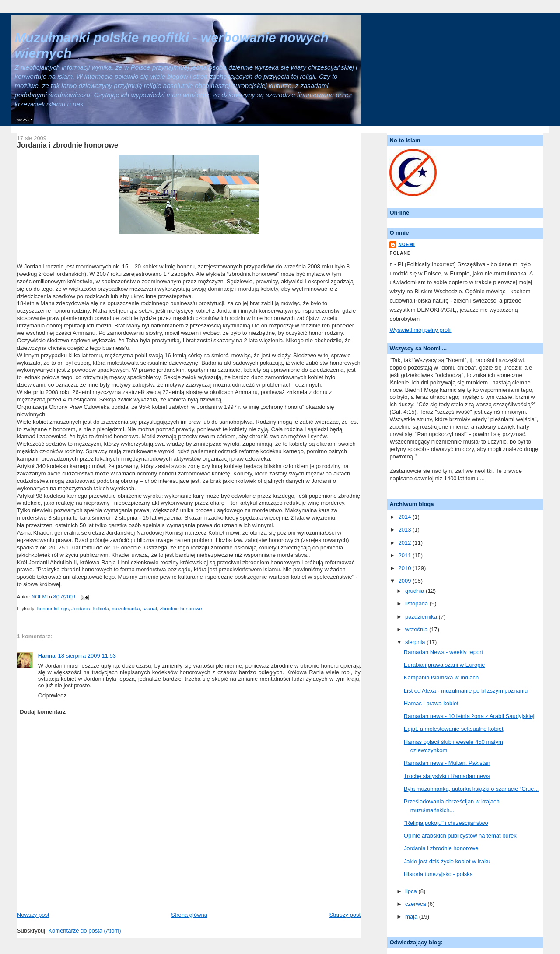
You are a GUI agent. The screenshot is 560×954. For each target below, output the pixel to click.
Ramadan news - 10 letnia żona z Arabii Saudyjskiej (469, 716)
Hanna (47, 656)
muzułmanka (126, 609)
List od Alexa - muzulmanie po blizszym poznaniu (466, 691)
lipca (412, 891)
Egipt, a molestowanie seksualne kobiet (454, 729)
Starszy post (345, 915)
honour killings (53, 609)
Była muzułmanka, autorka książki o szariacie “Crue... (471, 789)
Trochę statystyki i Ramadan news (447, 776)
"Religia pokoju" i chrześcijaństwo (446, 823)
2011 (405, 555)
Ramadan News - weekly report (443, 652)
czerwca (416, 904)
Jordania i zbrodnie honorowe (441, 848)
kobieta (101, 609)
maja (412, 917)
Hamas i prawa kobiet (431, 703)
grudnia (415, 591)
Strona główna (189, 915)
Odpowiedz (52, 695)
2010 (405, 568)
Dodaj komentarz (43, 712)
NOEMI (406, 245)
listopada (417, 604)
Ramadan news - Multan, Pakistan (447, 763)
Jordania (81, 609)
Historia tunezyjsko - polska (438, 874)
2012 (405, 543)
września (417, 629)
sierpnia (416, 642)
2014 (405, 517)
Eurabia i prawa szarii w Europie (444, 665)
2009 (405, 581)
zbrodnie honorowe (181, 609)
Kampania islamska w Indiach (441, 678)
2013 (405, 530)
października (422, 617)
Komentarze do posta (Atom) (84, 931)
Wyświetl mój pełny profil (420, 330)
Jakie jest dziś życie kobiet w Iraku (447, 861)
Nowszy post (33, 915)
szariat (150, 609)
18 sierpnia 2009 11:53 (87, 656)
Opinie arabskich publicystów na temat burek (460, 836)
